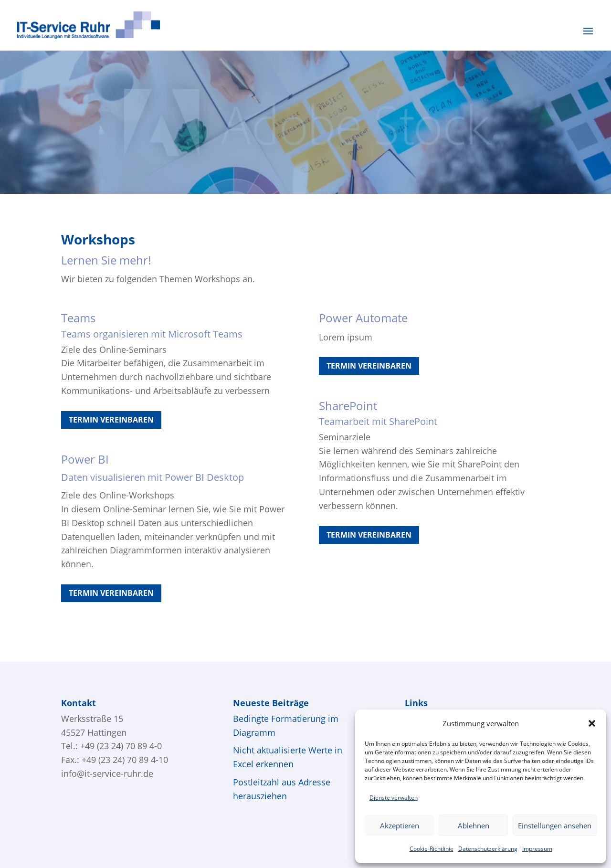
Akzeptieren (400, 826)
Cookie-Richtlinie (432, 849)
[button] (592, 723)
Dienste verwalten (394, 798)
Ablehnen (474, 826)
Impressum (537, 849)
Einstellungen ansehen (555, 826)
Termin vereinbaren (111, 420)
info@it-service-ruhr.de (107, 773)
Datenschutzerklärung (488, 849)
